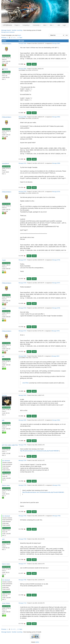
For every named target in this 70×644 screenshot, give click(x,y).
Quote (34, 64)
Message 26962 (23, 395)
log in (19, 35)
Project (17, 25)
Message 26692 (23, 69)
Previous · (4, 38)
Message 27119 (23, 603)
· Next (20, 38)
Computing (26, 25)
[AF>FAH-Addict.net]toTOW (10, 445)
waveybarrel (6, 163)
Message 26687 (56, 43)
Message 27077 (23, 564)
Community (37, 25)
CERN (37, 642)
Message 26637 (56, 356)
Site (52, 25)
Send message (6, 56)
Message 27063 (23, 445)
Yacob (4, 260)
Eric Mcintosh (6, 461)
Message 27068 (23, 539)
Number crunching (17, 30)
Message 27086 (23, 580)
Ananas (6, 69)
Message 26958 (23, 356)
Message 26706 (23, 192)
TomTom (5, 396)
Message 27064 (23, 460)
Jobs (45, 25)
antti (3, 539)
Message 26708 (23, 283)
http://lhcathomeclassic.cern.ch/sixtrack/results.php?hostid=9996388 (39, 451)
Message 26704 (23, 163)
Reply (29, 64)
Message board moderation (8, 32)
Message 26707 (23, 260)
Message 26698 (23, 117)
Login (64, 25)
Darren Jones (6, 485)
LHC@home (7, 25)
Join (59, 25)
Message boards (6, 30)
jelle (3, 356)
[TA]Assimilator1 (7, 44)
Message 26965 (23, 420)
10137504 (25, 383)
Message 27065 (23, 485)
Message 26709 (23, 308)
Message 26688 (23, 43)
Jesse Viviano (6, 603)
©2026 (35, 642)
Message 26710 (23, 331)
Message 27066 (23, 516)
